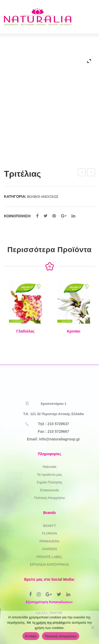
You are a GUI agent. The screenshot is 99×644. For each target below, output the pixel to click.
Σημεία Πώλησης (49, 482)
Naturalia (49, 467)
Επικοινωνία (49, 490)
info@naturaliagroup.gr (60, 439)
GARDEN (50, 549)
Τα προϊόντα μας (49, 475)
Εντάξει (31, 636)
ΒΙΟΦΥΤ (49, 526)
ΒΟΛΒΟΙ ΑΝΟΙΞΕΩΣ (43, 196)
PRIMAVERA (50, 541)
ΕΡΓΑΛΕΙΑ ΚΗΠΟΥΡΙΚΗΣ (49, 564)
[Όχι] (92, 627)
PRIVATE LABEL (50, 557)
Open (86, 22)
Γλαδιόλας (25, 331)
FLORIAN (49, 533)
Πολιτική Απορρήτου (49, 498)
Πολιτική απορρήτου (60, 636)
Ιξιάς (91, 173)
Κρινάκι (74, 331)
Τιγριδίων (82, 173)
